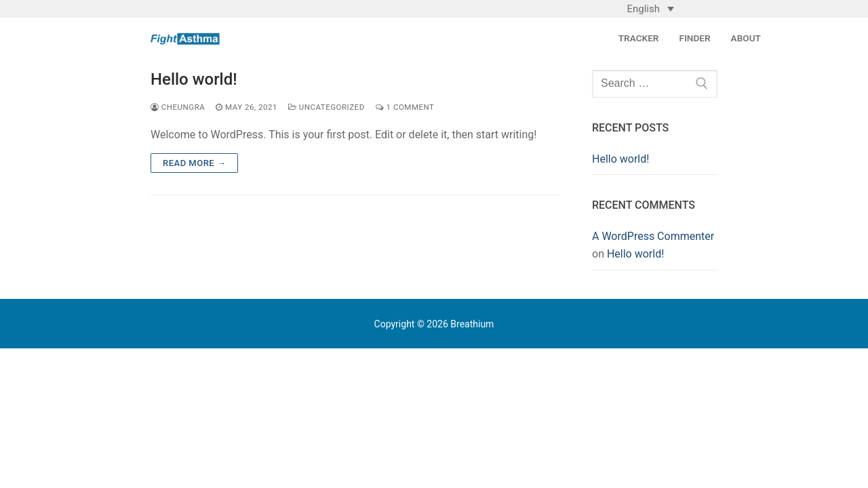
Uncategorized (327, 107)
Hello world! (194, 79)
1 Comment (405, 107)
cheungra (178, 107)
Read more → (194, 163)
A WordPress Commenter (653, 236)
